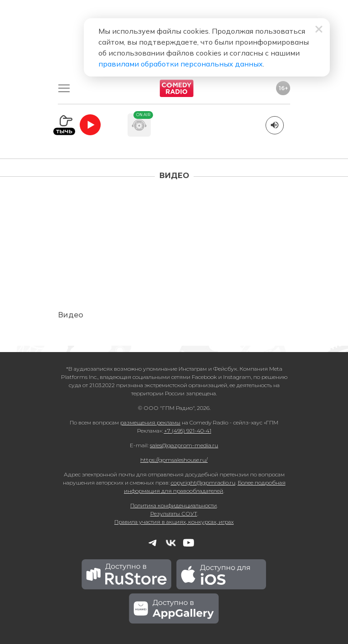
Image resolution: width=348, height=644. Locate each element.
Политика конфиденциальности (174, 505)
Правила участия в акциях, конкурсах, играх (174, 522)
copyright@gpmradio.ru (203, 483)
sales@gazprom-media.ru (184, 445)
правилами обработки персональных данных (181, 64)
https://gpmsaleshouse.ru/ (174, 460)
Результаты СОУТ (174, 514)
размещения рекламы (150, 422)
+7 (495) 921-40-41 (188, 431)
